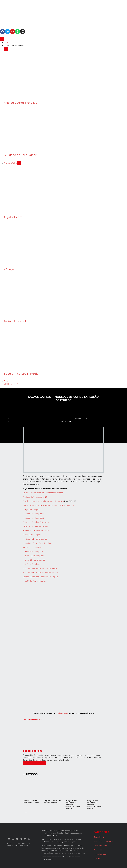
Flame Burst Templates (33, 535)
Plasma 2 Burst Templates (34, 560)
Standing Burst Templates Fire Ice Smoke (40, 568)
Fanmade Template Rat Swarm (36, 522)
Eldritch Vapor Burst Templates (36, 531)
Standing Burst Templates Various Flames (41, 572)
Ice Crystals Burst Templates (35, 539)
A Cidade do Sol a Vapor (20, 155)
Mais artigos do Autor (34, 763)
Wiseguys (10, 269)
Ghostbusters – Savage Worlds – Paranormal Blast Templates (49, 505)
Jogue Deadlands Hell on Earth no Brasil (52, 802)
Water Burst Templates (33, 547)
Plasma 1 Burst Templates (34, 556)
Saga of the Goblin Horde (103, 841)
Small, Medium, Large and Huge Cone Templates (43, 501)
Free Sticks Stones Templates (35, 581)
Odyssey (97, 858)
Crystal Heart (13, 217)
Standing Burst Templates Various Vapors (41, 577)
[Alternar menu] (2, 39)
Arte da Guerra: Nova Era (21, 103)
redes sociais (62, 713)
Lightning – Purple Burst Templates (38, 543)
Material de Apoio (16, 321)
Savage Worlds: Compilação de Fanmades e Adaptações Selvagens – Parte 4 (74, 805)
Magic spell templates (32, 510)
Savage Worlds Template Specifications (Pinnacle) (44, 493)
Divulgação (98, 850)
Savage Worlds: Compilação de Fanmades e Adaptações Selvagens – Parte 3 (95, 805)
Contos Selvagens (100, 846)
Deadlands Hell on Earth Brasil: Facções (31, 802)
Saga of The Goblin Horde (21, 374)
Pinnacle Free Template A (34, 514)
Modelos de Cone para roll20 (35, 497)
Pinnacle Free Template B (34, 518)
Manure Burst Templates (33, 552)
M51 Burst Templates (32, 564)
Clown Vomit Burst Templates (35, 526)
